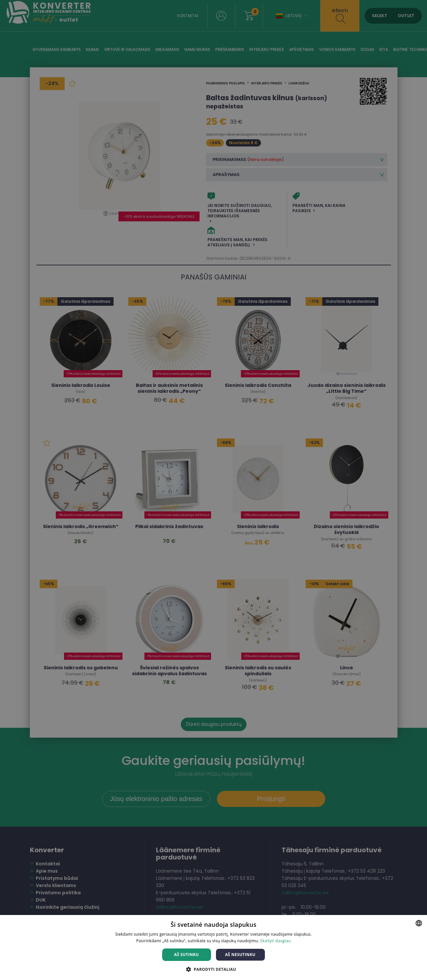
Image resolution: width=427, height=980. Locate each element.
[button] (214, 969)
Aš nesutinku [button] (240, 955)
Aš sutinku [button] (186, 955)
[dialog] (213, 490)
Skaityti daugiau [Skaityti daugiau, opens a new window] (276, 941)
